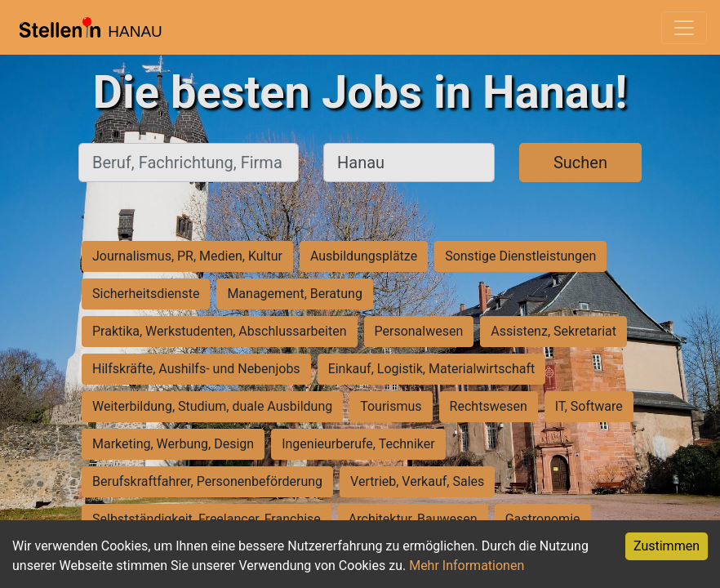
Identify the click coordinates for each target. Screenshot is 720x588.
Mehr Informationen (467, 566)
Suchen (580, 163)
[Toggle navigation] (684, 28)
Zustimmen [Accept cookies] (667, 546)
